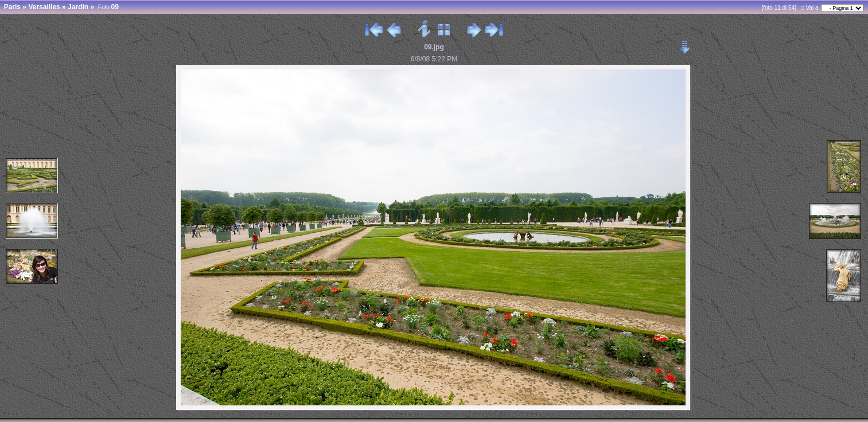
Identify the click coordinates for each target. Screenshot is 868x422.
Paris (12, 7)
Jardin (78, 7)
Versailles (44, 7)
